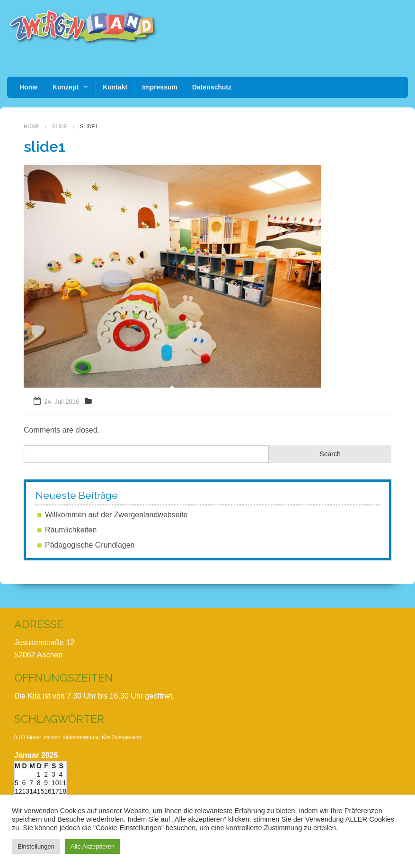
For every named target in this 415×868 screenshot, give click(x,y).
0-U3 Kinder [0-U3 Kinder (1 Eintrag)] (28, 737)
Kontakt (115, 87)
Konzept (66, 87)
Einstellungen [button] (36, 846)
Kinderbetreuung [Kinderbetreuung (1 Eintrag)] (81, 737)
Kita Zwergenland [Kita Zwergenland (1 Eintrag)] (121, 737)
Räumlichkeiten (71, 530)
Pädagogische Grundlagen (90, 545)
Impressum (160, 87)
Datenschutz (212, 87)
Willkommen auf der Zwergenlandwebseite (116, 515)
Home (29, 87)
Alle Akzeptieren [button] (93, 846)
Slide (60, 126)
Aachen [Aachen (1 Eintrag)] (52, 737)
